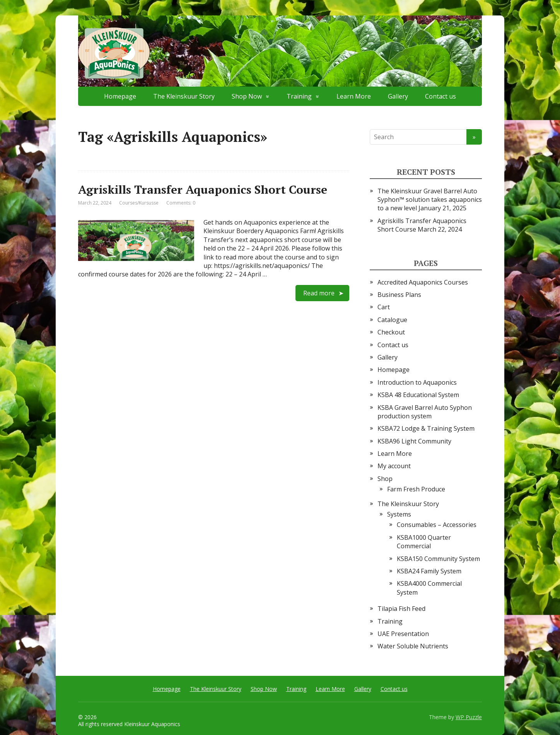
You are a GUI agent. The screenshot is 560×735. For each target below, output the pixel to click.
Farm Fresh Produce (416, 489)
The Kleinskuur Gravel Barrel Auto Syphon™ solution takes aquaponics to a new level (430, 200)
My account (394, 466)
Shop (385, 479)
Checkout (391, 332)
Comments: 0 (181, 203)
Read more (319, 293)
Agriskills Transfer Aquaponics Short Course (203, 189)
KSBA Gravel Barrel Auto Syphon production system (425, 412)
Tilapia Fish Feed (401, 609)
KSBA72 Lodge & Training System (426, 428)
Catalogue (392, 320)
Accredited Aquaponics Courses (423, 282)
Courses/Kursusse (139, 203)
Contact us (440, 96)
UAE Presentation (403, 634)
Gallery (398, 96)
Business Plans (399, 295)
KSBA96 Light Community (414, 441)
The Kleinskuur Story (184, 96)
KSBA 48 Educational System (418, 395)
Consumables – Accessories (437, 525)
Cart (384, 307)
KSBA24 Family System (429, 571)
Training (299, 96)
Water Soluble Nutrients (413, 646)
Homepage (120, 96)
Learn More (354, 96)
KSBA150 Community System (438, 559)
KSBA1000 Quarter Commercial (424, 542)
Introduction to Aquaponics (417, 382)
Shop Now (247, 96)
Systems (399, 514)
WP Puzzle (469, 717)
